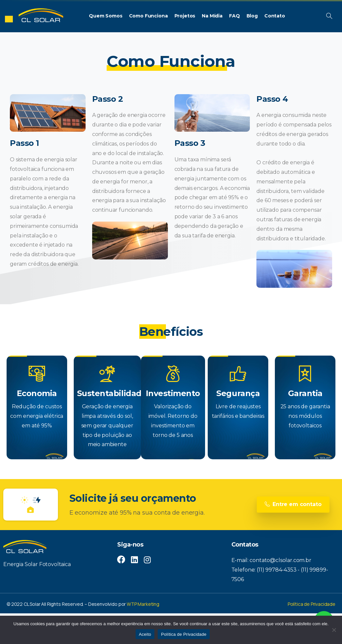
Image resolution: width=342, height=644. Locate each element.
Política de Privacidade (312, 604)
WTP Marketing (143, 604)
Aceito (145, 634)
